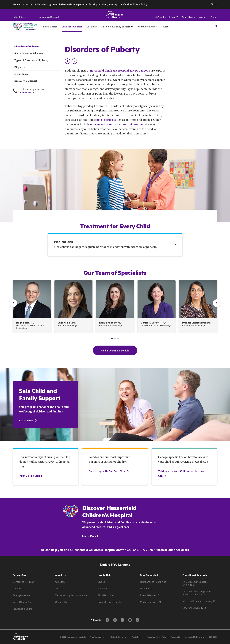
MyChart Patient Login (166, 17)
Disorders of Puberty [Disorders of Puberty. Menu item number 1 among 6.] (27, 46)
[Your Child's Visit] (30, 476)
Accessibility (176, 637)
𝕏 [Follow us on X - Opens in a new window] (115, 620)
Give (214, 17)
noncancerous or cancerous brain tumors (117, 125)
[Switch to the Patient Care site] (19, 17)
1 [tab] (112, 338)
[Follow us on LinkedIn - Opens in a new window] (137, 620)
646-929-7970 (29, 92)
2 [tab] (115, 338)
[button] (214, 5)
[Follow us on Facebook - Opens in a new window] (107, 620)
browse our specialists (173, 550)
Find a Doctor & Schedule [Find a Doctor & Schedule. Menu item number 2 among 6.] (29, 53)
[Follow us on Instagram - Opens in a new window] (122, 620)
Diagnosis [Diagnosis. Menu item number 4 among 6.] (20, 67)
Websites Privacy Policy (157, 637)
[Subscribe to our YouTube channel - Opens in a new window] (130, 620)
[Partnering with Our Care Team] (108, 471)
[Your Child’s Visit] (157, 27)
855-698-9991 (211, 637)
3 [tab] (118, 338)
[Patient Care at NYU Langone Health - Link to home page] (115, 15)
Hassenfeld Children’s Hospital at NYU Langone (120, 71)
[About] (172, 27)
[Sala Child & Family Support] (132, 27)
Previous (13, 303)
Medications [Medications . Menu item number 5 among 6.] (21, 74)
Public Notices (138, 637)
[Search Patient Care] (216, 26)
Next (217, 303)
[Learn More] (28, 420)
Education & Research (50, 17)
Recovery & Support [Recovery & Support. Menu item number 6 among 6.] (26, 81)
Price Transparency (98, 637)
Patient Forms (188, 17)
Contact (203, 17)
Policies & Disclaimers (119, 637)
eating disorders (104, 120)
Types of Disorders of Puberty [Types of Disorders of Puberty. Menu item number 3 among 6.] (31, 60)
